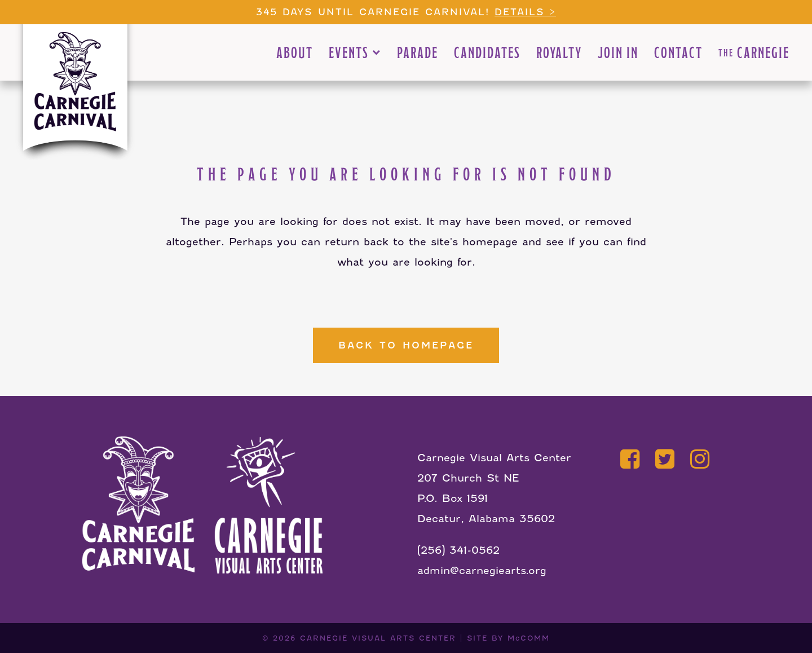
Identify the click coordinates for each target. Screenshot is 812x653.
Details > (525, 12)
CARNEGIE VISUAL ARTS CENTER (378, 638)
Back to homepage (406, 345)
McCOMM (529, 638)
